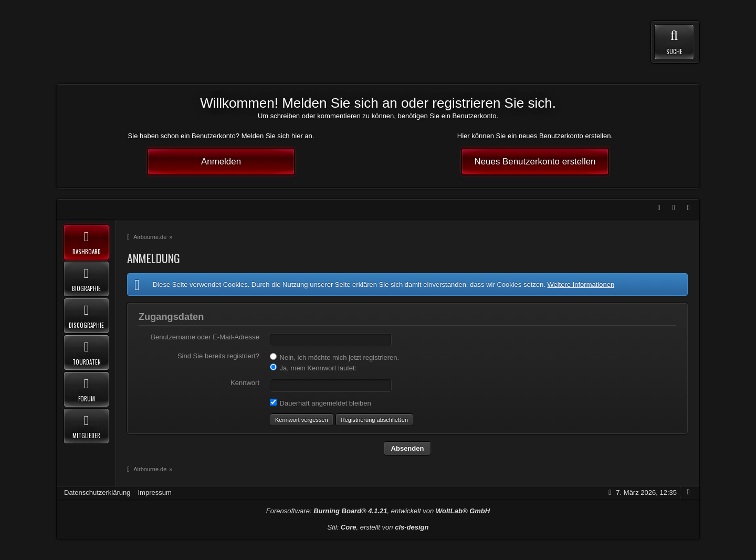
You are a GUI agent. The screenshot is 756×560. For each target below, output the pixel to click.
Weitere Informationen (581, 284)
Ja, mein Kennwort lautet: (313, 368)
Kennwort (245, 383)
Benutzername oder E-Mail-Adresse (205, 337)
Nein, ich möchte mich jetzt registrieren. (334, 357)
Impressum (154, 492)
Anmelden (221, 162)
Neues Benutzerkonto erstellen (535, 162)
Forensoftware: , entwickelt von (378, 511)
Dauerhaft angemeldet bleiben (321, 403)
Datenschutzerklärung (97, 492)
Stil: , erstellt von (378, 527)
